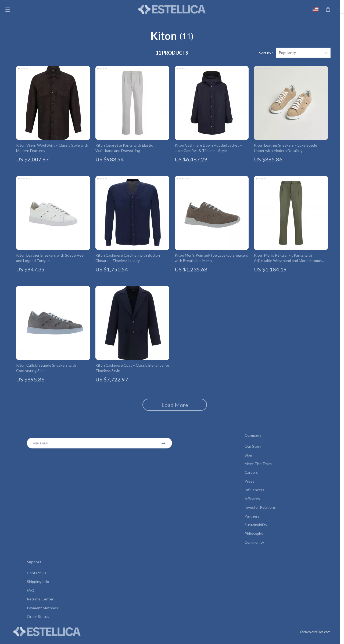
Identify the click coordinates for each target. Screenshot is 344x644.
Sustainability (256, 529)
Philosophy (254, 538)
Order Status (38, 622)
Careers (251, 476)
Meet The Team (258, 467)
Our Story (253, 449)
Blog (248, 458)
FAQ (31, 595)
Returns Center (40, 604)
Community (254, 547)
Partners (252, 520)
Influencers (254, 493)
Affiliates (252, 502)
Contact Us (37, 577)
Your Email (40, 446)
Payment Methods (42, 613)
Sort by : (266, 56)
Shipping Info (38, 586)
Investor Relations (260, 511)
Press (249, 485)
